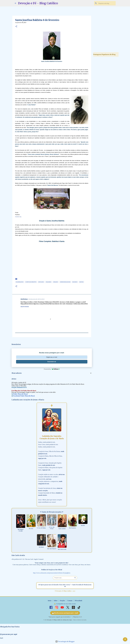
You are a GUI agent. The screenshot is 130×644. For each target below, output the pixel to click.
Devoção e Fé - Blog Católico (38, 3)
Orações (62, 601)
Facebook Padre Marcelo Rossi (24, 396)
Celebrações (20, 282)
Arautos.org (18, 217)
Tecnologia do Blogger (65, 641)
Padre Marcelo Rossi (20, 394)
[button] (16, 27)
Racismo (75, 282)
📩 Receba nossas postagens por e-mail (65, 613)
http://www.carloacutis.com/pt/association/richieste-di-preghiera (52, 573)
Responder (25, 307)
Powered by (52, 369)
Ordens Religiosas (65, 282)
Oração (56, 282)
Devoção (41, 282)
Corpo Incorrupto (31, 282)
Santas (81, 282)
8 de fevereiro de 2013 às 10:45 (36, 299)
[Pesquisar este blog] (106, 3)
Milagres (49, 282)
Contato (70, 601)
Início (50, 601)
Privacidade (78, 601)
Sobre (56, 601)
